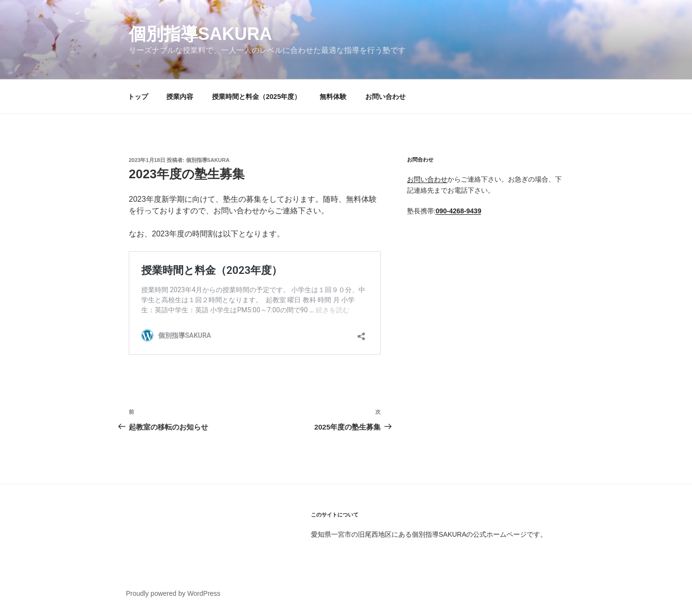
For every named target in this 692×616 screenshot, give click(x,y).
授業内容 (180, 97)
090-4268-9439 (458, 211)
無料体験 (333, 97)
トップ (138, 97)
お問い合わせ (385, 97)
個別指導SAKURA (200, 34)
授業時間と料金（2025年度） (256, 97)
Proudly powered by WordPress (173, 593)
